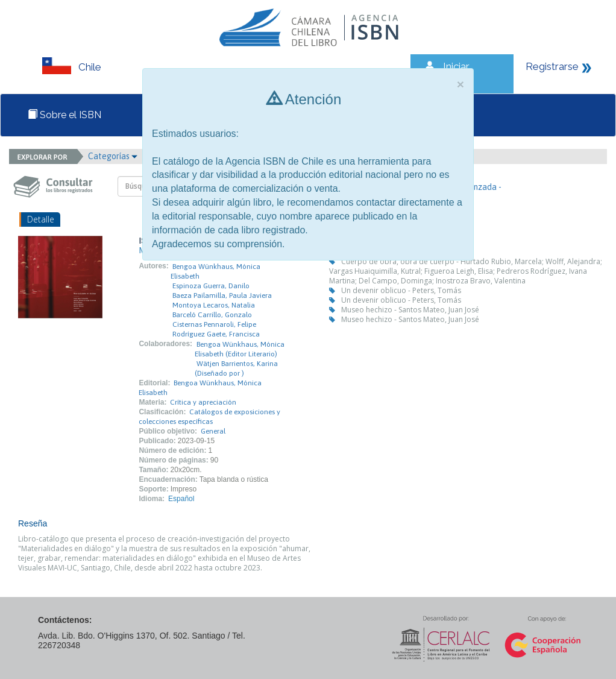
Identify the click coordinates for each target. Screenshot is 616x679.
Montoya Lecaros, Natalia (214, 305)
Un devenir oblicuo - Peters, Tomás (401, 290)
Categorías (113, 156)
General (213, 431)
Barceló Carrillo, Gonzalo (212, 315)
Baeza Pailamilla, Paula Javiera (222, 295)
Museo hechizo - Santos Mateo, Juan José (410, 310)
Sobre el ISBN (64, 115)
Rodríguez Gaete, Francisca (216, 334)
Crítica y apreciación (203, 402)
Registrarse (552, 66)
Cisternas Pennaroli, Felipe (214, 324)
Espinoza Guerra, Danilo (211, 286)
